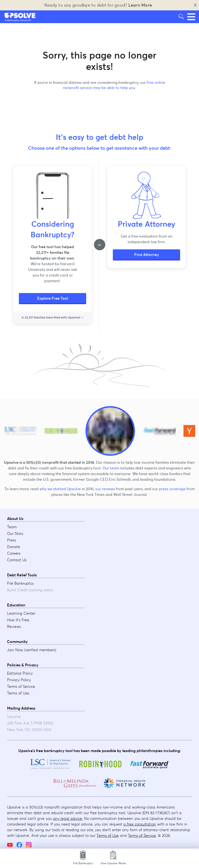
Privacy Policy (19, 680)
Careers (14, 553)
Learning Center (21, 613)
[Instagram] (29, 845)
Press (12, 540)
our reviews (105, 489)
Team (12, 527)
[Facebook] (19, 845)
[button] (20, 16)
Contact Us (17, 560)
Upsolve (20, 16)
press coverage (172, 489)
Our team (111, 468)
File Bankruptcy (20, 583)
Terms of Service (21, 686)
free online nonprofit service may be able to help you (114, 85)
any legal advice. (68, 818)
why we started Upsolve (60, 489)
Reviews (14, 626)
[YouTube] (10, 845)
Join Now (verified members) (32, 650)
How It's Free (18, 620)
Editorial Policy (20, 673)
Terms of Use (18, 693)
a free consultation (140, 824)
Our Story (15, 533)
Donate (14, 547)
